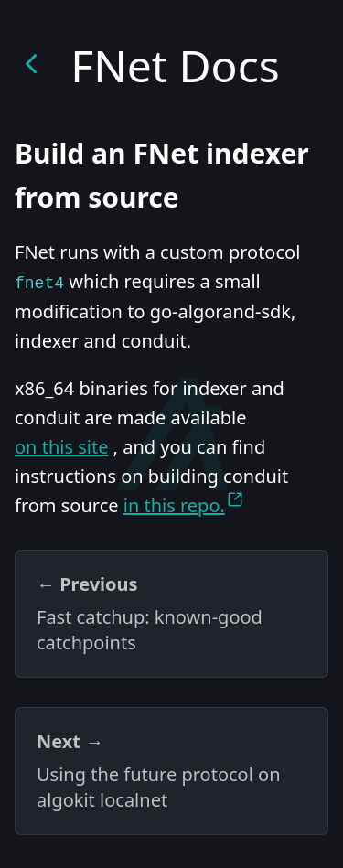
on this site (61, 447)
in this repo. (184, 504)
